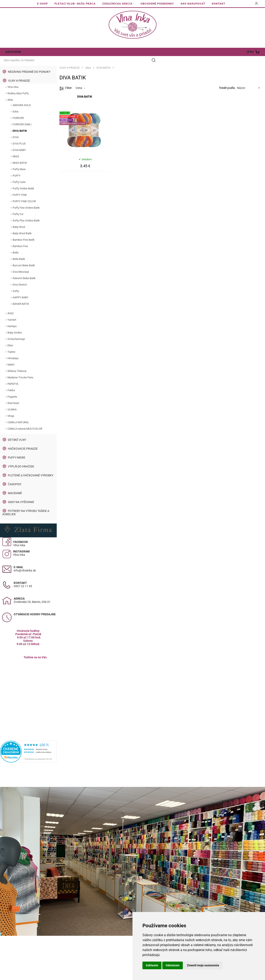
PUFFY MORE (17, 450)
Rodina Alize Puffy (18, 85)
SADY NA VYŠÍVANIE (21, 494)
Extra (16, 104)
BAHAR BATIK (21, 296)
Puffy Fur (18, 206)
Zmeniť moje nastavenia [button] (203, 965)
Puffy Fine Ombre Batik (26, 200)
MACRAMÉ (15, 485)
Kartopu (12, 318)
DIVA (16, 129)
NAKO (11, 357)
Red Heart (13, 395)
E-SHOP (42, 4)
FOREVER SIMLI (22, 117)
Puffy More (19, 161)
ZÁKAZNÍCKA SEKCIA (117, 4)
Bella (16, 245)
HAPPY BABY (20, 290)
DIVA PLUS (19, 136)
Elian (10, 338)
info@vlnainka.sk (25, 563)
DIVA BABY (19, 142)
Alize (10, 92)
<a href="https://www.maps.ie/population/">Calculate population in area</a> (28, 687)
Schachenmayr (16, 331)
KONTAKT (219, 4)
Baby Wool (19, 219)
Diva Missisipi (21, 264)
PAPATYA (13, 376)
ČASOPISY (15, 476)
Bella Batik (19, 251)
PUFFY (17, 168)
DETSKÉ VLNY (17, 432)
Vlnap (11, 408)
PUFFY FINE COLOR (24, 193)
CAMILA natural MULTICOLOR (25, 421)
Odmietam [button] (173, 965)
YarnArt (12, 312)
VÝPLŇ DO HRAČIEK (21, 459)
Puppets (12, 389)
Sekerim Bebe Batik (24, 270)
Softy (16, 283)
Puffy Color (19, 174)
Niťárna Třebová (17, 363)
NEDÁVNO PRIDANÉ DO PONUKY (29, 64)
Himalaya (13, 350)
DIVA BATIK (20, 123)
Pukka (11, 382)
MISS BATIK (20, 155)
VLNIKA (12, 402)
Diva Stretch (20, 277)
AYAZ (11, 305)
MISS (16, 149)
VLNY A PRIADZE (19, 73)
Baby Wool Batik (22, 225)
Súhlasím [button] (152, 965)
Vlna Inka (13, 79)
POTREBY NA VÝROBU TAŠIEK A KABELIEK (26, 505)
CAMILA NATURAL (18, 414)
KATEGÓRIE (13, 52)
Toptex (11, 344)
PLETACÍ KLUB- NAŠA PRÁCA (75, 4)
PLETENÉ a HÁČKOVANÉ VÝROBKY (31, 467)
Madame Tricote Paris (20, 370)
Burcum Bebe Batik (24, 258)
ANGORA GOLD (22, 97)
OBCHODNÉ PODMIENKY (157, 4)
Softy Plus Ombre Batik (26, 213)
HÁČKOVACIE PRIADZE (23, 441)
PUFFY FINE (20, 187)
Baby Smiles (15, 325)
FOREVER (18, 110)
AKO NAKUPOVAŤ (193, 4)
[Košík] (238, 52)
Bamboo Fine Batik (24, 232)
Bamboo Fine (20, 238)
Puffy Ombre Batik (23, 181)
